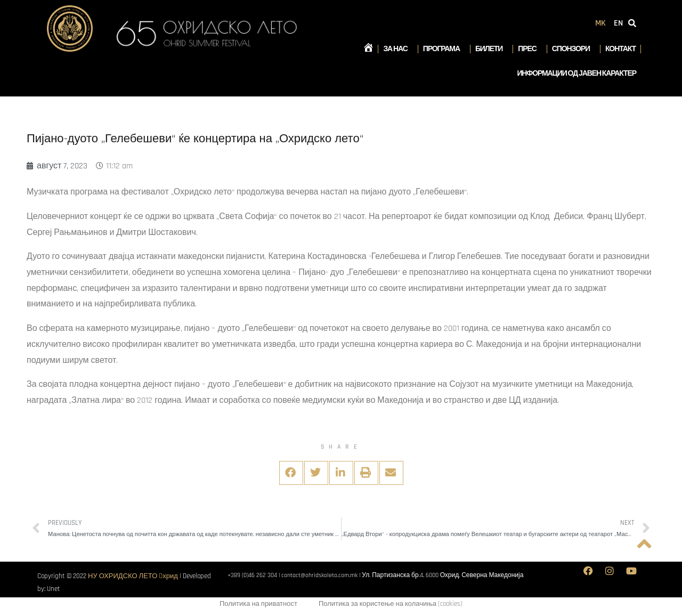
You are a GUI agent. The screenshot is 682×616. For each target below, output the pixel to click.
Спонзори (574, 49)
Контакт (620, 49)
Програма (444, 49)
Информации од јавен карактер (577, 74)
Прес (530, 49)
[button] (291, 473)
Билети (492, 49)
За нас (398, 49)
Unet (54, 589)
